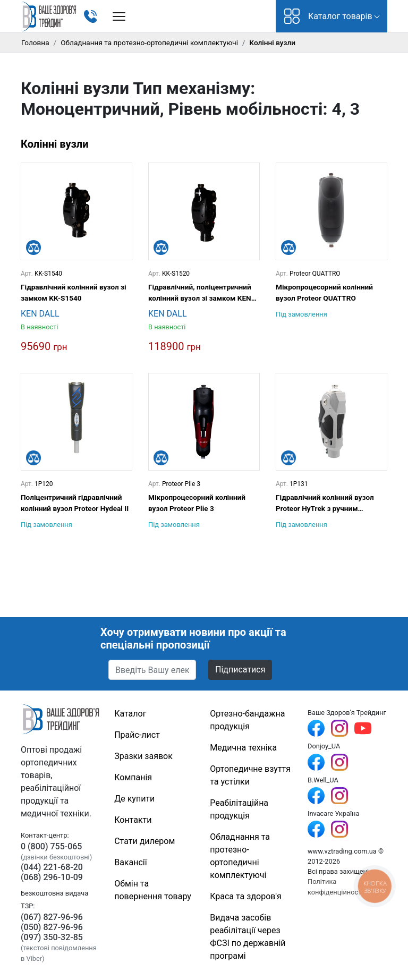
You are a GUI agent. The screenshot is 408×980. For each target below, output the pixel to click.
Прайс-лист (137, 735)
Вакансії (130, 862)
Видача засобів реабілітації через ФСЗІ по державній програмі (248, 937)
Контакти (133, 820)
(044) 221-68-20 (52, 867)
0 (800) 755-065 (51, 846)
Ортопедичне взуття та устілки (250, 775)
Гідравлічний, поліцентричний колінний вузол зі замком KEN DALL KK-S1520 (200, 293)
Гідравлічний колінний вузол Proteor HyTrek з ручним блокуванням (325, 503)
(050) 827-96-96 (52, 927)
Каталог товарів (328, 16)
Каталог (130, 714)
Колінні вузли (55, 144)
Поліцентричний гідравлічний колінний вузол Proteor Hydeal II (75, 502)
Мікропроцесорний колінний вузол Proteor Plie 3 (197, 502)
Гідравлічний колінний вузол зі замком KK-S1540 (74, 292)
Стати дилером (144, 841)
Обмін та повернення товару (153, 890)
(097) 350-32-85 (52, 937)
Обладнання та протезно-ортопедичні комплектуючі (149, 42)
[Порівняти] (33, 248)
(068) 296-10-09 (52, 877)
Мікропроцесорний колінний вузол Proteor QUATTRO (324, 292)
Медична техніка (243, 748)
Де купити (134, 799)
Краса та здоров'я (246, 896)
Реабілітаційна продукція (239, 809)
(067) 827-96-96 (52, 917)
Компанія (133, 777)
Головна (35, 42)
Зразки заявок (143, 756)
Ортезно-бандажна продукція (247, 720)
